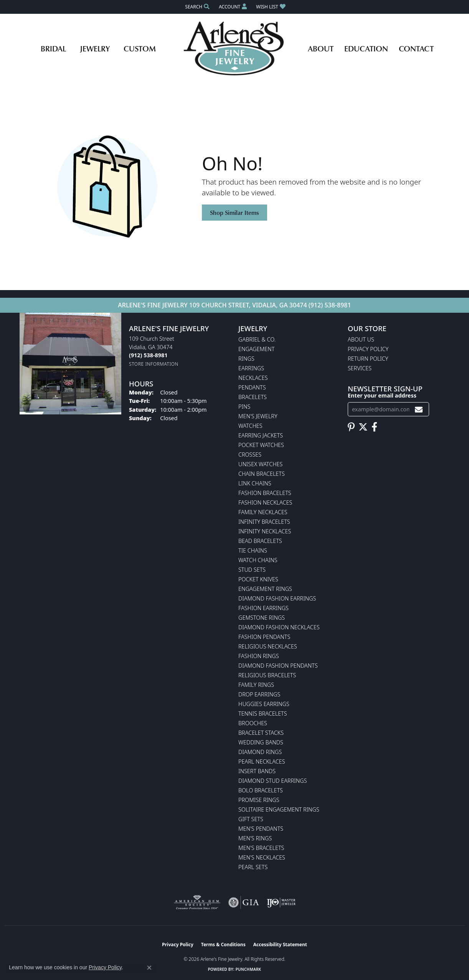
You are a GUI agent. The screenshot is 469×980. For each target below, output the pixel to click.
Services (360, 368)
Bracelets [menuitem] (253, 397)
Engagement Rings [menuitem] (265, 589)
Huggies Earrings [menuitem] (264, 704)
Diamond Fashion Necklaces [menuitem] (279, 627)
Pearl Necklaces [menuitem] (262, 761)
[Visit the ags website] (197, 902)
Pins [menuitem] (244, 407)
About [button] (321, 48)
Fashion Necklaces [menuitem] (265, 502)
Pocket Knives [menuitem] (258, 579)
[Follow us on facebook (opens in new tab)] (374, 427)
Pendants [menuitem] (252, 387)
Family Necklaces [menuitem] (263, 512)
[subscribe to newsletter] (419, 409)
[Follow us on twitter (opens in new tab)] (363, 427)
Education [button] (366, 48)
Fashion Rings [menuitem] (259, 656)
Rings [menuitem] (246, 359)
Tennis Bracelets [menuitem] (263, 714)
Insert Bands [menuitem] (257, 771)
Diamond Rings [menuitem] (260, 752)
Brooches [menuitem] (253, 723)
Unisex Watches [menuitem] (260, 464)
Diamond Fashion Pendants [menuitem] (278, 666)
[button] (197, 7)
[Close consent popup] (149, 968)
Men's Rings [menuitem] (255, 838)
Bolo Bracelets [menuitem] (261, 790)
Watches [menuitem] (250, 426)
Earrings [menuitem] (251, 368)
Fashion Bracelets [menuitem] (265, 493)
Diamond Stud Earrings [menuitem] (273, 781)
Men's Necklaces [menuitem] (262, 857)
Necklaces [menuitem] (253, 378)
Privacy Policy (368, 349)
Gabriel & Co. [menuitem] (257, 339)
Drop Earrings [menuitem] (259, 694)
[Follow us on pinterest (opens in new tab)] (351, 427)
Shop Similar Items (234, 213)
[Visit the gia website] (244, 902)
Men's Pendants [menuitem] (261, 829)
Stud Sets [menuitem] (252, 570)
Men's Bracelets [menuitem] (261, 848)
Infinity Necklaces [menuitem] (265, 531)
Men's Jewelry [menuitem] (258, 416)
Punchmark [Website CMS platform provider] (249, 969)
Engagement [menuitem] (256, 349)
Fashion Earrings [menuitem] (263, 608)
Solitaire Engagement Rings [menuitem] (279, 809)
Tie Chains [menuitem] (253, 550)
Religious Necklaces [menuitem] (268, 646)
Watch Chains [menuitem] (258, 560)
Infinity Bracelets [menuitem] (264, 522)
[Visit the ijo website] (281, 902)
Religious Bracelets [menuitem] (267, 675)
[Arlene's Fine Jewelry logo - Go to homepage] (235, 48)
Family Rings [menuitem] (256, 685)
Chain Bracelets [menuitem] (262, 474)
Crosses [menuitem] (250, 455)
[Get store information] (154, 364)
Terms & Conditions (223, 945)
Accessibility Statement (280, 945)
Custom (140, 48)
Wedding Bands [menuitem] (261, 742)
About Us (361, 339)
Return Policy (368, 359)
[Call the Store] (148, 355)
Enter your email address (382, 395)
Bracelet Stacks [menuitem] (261, 733)
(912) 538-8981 (330, 305)
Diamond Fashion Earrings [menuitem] (277, 598)
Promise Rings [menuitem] (259, 800)
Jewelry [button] (95, 48)
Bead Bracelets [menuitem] (260, 541)
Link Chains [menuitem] (255, 483)
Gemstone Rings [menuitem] (262, 618)
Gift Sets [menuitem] (251, 819)
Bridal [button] (53, 48)
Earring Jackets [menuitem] (261, 435)
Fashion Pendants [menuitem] (264, 637)
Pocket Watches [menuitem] (261, 445)
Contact (416, 48)
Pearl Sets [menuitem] (253, 867)
